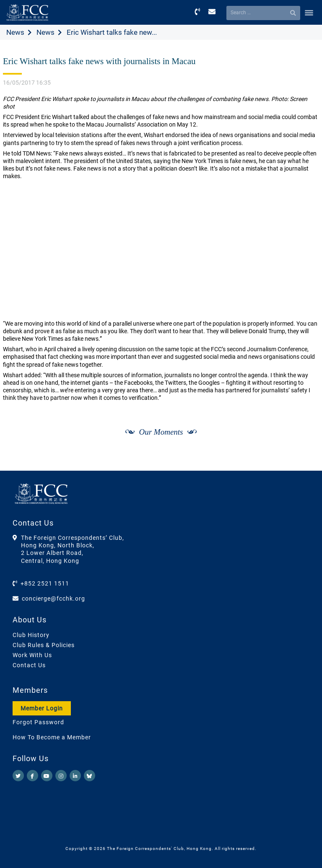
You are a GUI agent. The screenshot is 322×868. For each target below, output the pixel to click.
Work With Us (32, 655)
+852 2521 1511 (45, 583)
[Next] (304, 462)
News (15, 32)
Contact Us (29, 665)
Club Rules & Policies (44, 645)
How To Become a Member (52, 737)
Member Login (42, 708)
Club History (31, 635)
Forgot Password (38, 722)
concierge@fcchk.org (53, 599)
